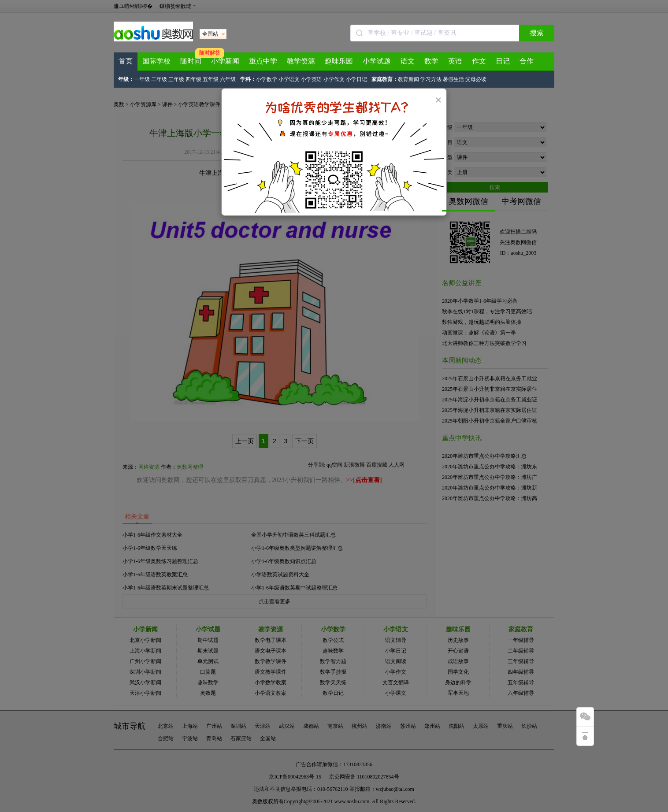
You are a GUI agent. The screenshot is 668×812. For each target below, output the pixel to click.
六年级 (228, 79)
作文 (479, 61)
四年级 (193, 79)
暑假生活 (453, 79)
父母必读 (476, 79)
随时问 (191, 61)
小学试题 (377, 61)
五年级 (211, 79)
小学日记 (356, 79)
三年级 (176, 79)
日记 (503, 61)
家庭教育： (385, 79)
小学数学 (267, 79)
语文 (408, 61)
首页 (126, 61)
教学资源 (301, 61)
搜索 (537, 33)
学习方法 (431, 79)
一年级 (142, 79)
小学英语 (312, 79)
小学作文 (334, 79)
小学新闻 (225, 61)
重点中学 (263, 61)
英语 (455, 61)
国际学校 (156, 61)
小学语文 (289, 79)
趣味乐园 (339, 61)
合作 (527, 61)
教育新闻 (408, 79)
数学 (431, 61)
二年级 (159, 79)
